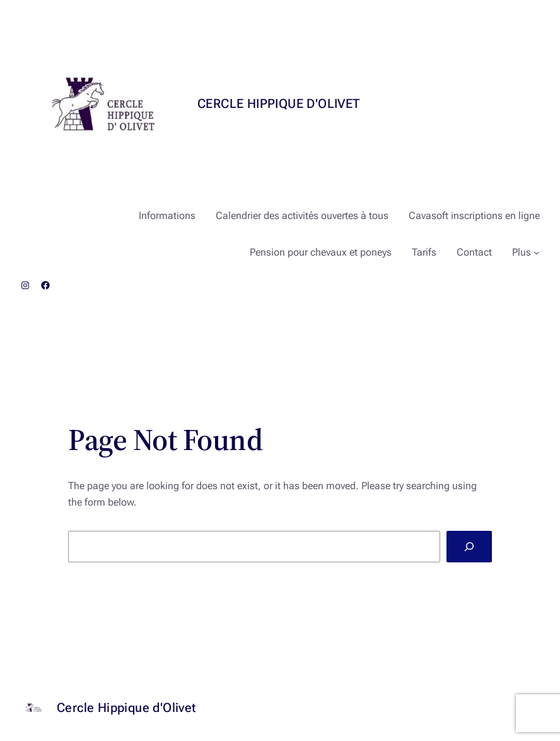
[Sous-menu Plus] (537, 252)
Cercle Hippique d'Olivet (279, 104)
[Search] (469, 547)
